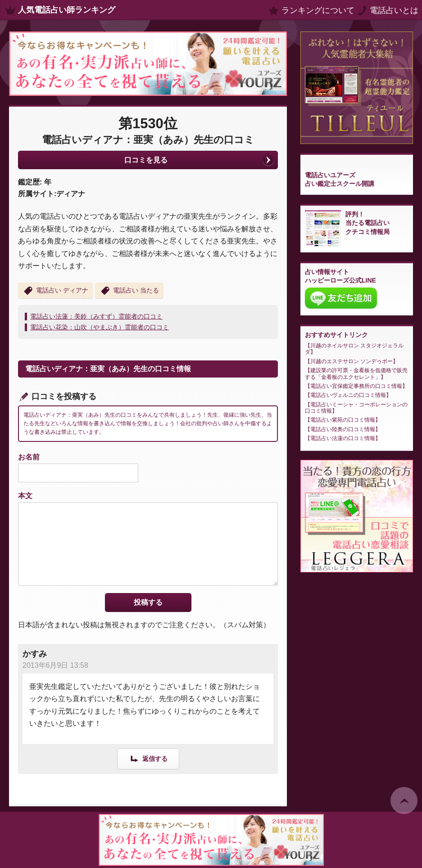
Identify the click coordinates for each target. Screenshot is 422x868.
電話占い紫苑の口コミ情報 (343, 420)
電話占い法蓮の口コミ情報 (343, 438)
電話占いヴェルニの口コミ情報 (348, 395)
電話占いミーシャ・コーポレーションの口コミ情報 (356, 408)
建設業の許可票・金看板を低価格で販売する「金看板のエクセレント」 (356, 373)
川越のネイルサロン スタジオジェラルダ (354, 349)
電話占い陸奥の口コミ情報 (343, 429)
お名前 (29, 457)
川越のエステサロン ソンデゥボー (352, 361)
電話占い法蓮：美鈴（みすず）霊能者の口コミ (96, 316)
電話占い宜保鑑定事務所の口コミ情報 (356, 386)
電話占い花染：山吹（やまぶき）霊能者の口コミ (100, 327)
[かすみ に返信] (148, 758)
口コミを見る (146, 160)
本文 (25, 496)
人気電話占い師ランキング (67, 10)
